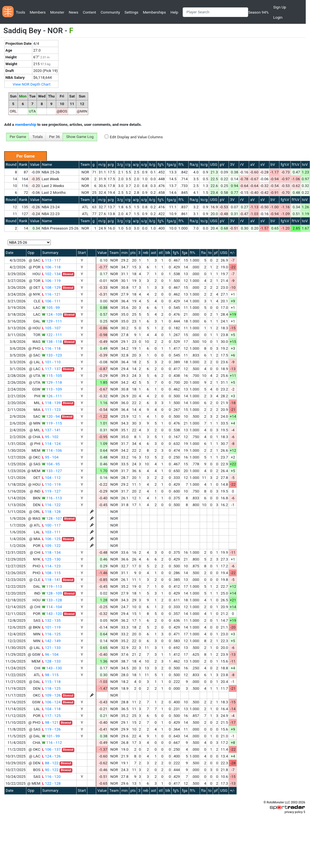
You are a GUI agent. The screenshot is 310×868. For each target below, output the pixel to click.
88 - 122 (50, 763)
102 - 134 (51, 274)
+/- (232, 253)
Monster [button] (57, 12)
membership (26, 125)
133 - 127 (52, 471)
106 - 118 (51, 267)
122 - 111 (52, 335)
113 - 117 (51, 260)
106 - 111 (51, 301)
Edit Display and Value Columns (136, 137)
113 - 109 (52, 389)
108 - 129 (51, 287)
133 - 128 (52, 600)
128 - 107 (52, 518)
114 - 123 (51, 566)
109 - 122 (51, 546)
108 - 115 (51, 573)
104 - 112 (51, 478)
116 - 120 (51, 777)
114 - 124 (51, 444)
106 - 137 (51, 749)
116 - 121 (51, 294)
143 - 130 (52, 668)
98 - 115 (50, 675)
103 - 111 (51, 532)
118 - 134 (51, 552)
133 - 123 (52, 355)
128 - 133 (51, 661)
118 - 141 (51, 580)
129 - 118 (52, 382)
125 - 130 (51, 559)
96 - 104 (50, 654)
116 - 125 (51, 634)
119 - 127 (51, 491)
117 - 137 (51, 369)
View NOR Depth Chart (32, 84)
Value (35, 165)
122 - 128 (51, 783)
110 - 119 (51, 484)
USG (214, 165)
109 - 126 (51, 695)
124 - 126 (51, 756)
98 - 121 (50, 722)
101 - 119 (51, 627)
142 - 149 (51, 641)
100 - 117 (51, 525)
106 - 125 (51, 539)
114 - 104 (52, 607)
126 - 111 (52, 396)
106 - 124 (51, 702)
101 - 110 (51, 362)
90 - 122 (50, 770)
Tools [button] (21, 12)
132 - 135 (51, 620)
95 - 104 (50, 457)
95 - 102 (50, 437)
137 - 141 (51, 430)
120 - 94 (51, 416)
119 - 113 (52, 586)
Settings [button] (131, 12)
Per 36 (54, 137)
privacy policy (294, 812)
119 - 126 (51, 729)
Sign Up (280, 7)
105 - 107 (51, 328)
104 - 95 (51, 464)
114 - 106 (52, 450)
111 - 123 (51, 410)
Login (278, 17)
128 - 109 (52, 593)
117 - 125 (51, 716)
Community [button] (110, 12)
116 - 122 (51, 505)
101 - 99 (51, 736)
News (73, 12)
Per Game (18, 137)
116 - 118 (51, 348)
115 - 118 (51, 682)
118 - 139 (51, 403)
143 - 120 (52, 614)
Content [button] (89, 12)
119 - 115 (52, 423)
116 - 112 (52, 743)
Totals (38, 137)
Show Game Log (80, 137)
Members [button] (38, 12)
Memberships (154, 12)
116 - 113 (52, 498)
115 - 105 (52, 376)
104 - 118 (51, 709)
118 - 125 (51, 688)
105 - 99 (51, 308)
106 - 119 (51, 281)
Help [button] (174, 12)
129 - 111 (52, 321)
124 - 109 (52, 314)
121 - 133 (51, 648)
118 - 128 (51, 512)
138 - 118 (52, 342)
